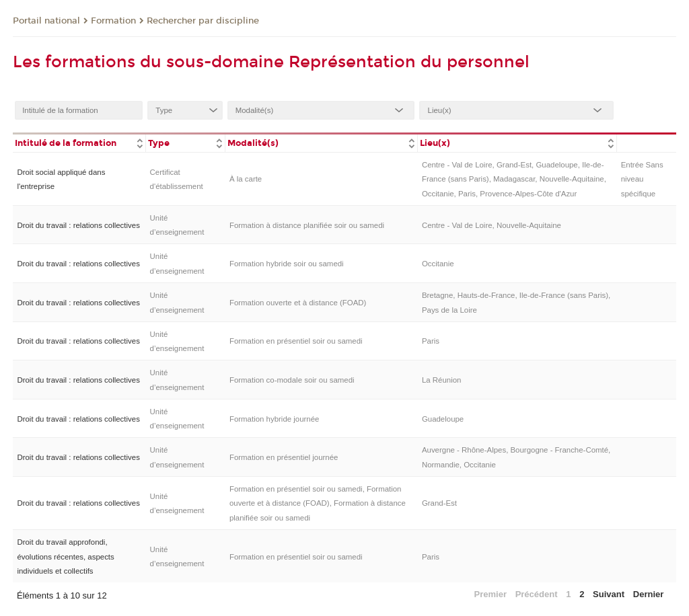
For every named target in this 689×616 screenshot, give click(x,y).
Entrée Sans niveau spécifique (642, 179)
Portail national (46, 21)
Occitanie (438, 264)
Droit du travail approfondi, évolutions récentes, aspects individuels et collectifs (65, 556)
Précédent (537, 594)
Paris (431, 341)
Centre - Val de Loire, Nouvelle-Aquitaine (492, 225)
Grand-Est (439, 503)
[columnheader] (79, 142)
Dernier (649, 594)
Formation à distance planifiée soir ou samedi (307, 225)
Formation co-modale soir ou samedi (292, 380)
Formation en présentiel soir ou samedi (296, 341)
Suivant (609, 594)
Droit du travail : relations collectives (78, 225)
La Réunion (442, 380)
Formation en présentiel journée (284, 457)
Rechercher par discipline (203, 21)
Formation (113, 21)
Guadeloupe (443, 419)
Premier (491, 594)
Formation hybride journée (275, 419)
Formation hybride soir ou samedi (287, 264)
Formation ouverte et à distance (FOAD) (298, 303)
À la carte (246, 179)
